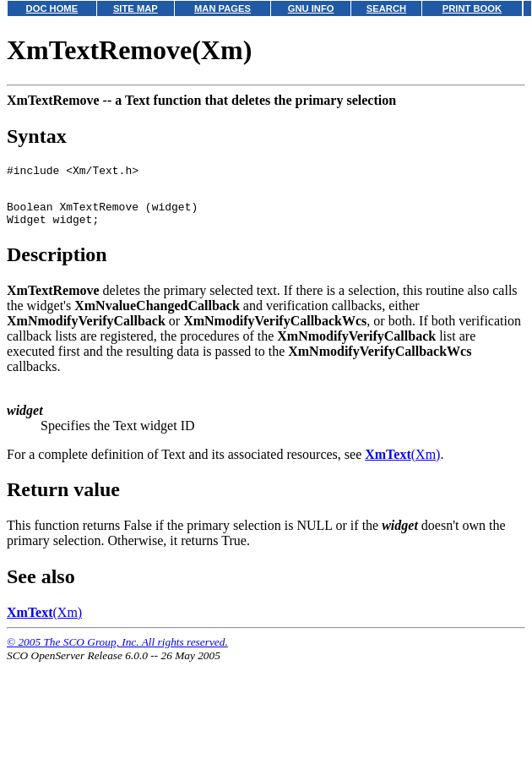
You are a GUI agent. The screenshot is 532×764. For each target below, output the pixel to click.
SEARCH (386, 8)
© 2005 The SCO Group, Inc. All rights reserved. (117, 652)
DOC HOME (52, 8)
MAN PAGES (223, 8)
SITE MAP (136, 8)
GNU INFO (311, 8)
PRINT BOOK (472, 8)
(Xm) (402, 464)
